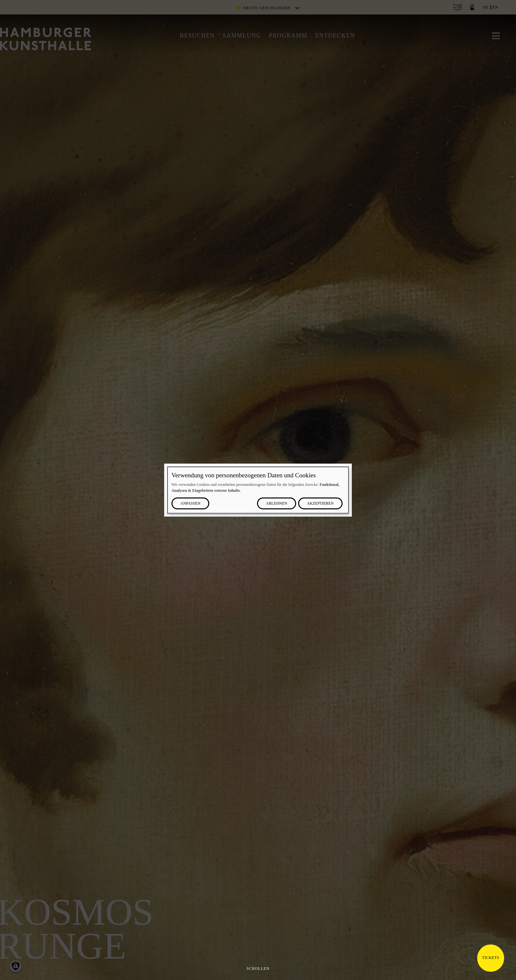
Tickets (491, 958)
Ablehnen (277, 503)
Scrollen (258, 968)
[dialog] (258, 490)
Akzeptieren (320, 503)
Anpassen (190, 503)
